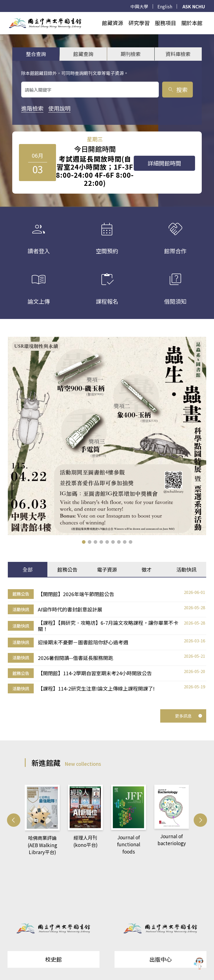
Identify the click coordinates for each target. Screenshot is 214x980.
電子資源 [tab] (107, 569)
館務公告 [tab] (67, 569)
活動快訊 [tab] (186, 569)
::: (2, 15)
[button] (84, 542)
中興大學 (139, 6)
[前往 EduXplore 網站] (199, 962)
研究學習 (139, 23)
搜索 (177, 90)
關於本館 (192, 23)
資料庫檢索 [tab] (178, 54)
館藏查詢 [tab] (83, 54)
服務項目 (166, 23)
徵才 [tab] (147, 569)
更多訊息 (189, 716)
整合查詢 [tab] (36, 54)
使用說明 (59, 108)
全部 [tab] (28, 569)
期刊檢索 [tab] (131, 54)
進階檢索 (32, 108)
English (165, 6)
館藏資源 (113, 23)
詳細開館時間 (164, 163)
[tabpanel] (107, 641)
